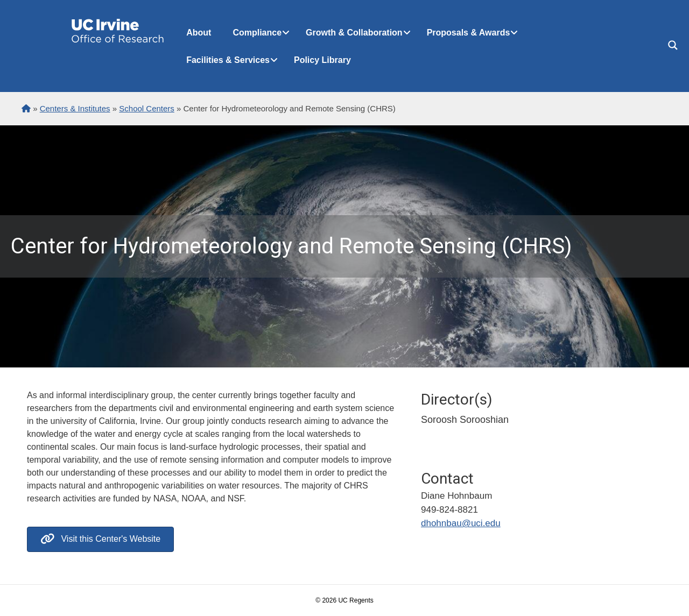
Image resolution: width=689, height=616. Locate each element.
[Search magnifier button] (673, 45)
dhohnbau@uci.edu (461, 523)
